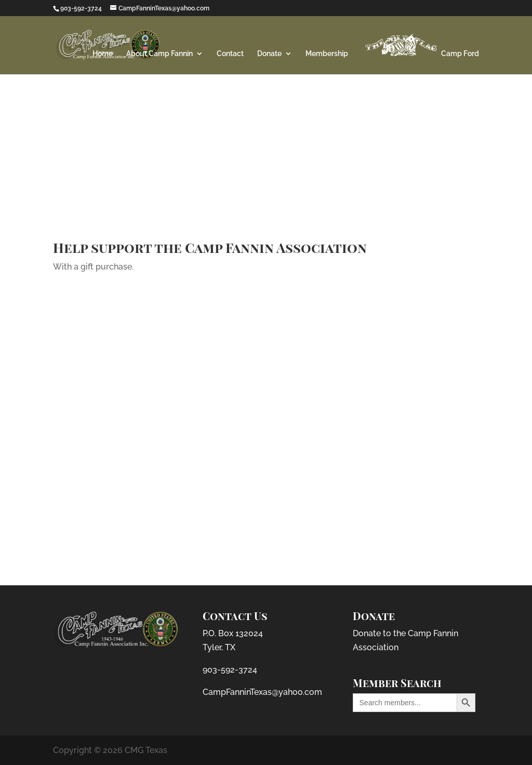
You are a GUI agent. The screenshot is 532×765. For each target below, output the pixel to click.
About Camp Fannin (159, 54)
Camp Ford (420, 45)
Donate (269, 54)
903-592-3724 (230, 670)
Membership (327, 54)
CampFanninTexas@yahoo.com (262, 692)
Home (103, 54)
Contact (230, 54)
